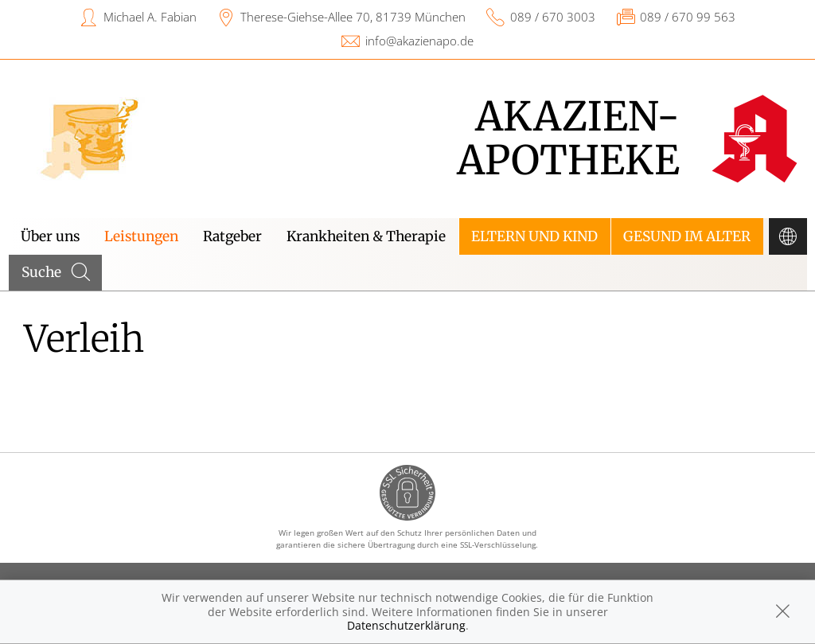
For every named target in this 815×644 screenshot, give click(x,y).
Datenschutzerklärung (406, 625)
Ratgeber (232, 236)
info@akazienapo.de (419, 41)
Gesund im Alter (687, 236)
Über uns (50, 236)
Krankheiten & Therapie (366, 236)
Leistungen (141, 236)
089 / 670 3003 (553, 17)
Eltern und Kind (534, 236)
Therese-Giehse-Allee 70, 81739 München (353, 17)
